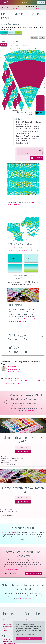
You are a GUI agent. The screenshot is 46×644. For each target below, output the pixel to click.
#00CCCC (15, 258)
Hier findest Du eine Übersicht (12, 532)
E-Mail (5, 630)
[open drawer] (5, 2)
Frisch (13, 381)
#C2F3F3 (31, 258)
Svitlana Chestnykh (14, 379)
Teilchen (32, 381)
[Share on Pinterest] (20, 112)
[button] (29, 112)
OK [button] (29, 638)
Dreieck (8, 381)
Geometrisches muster (13, 383)
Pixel (37, 381)
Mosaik (42, 381)
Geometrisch (25, 381)
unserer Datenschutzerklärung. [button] (25, 634)
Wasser (18, 381)
